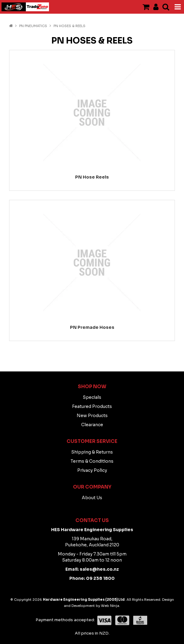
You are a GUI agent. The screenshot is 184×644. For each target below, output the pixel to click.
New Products (92, 416)
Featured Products (92, 406)
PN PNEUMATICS (33, 26)
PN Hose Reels (92, 177)
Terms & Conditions (92, 461)
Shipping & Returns (92, 452)
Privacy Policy (92, 470)
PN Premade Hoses (92, 327)
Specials (92, 397)
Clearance (92, 425)
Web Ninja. (111, 606)
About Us (92, 498)
